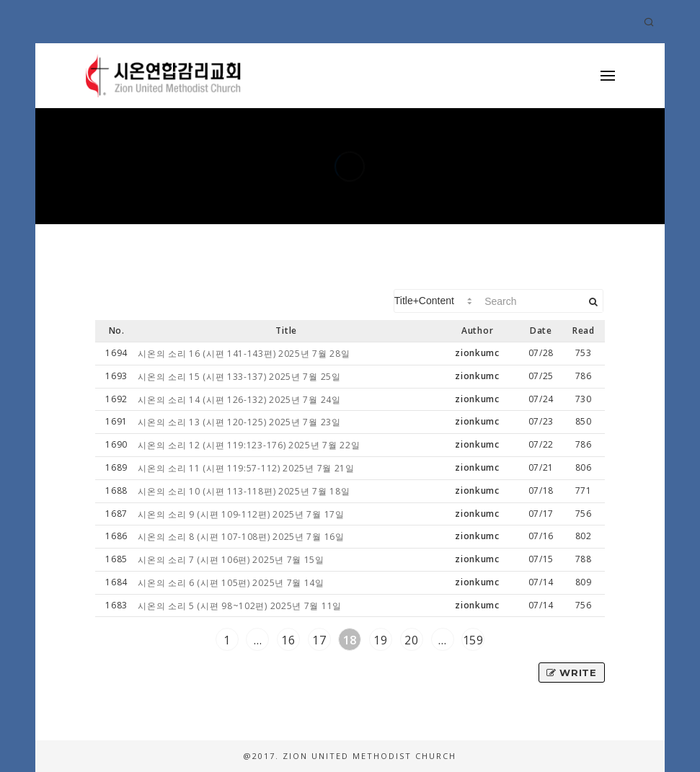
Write (572, 673)
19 (380, 640)
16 (288, 640)
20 (411, 640)
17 (319, 640)
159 (473, 640)
